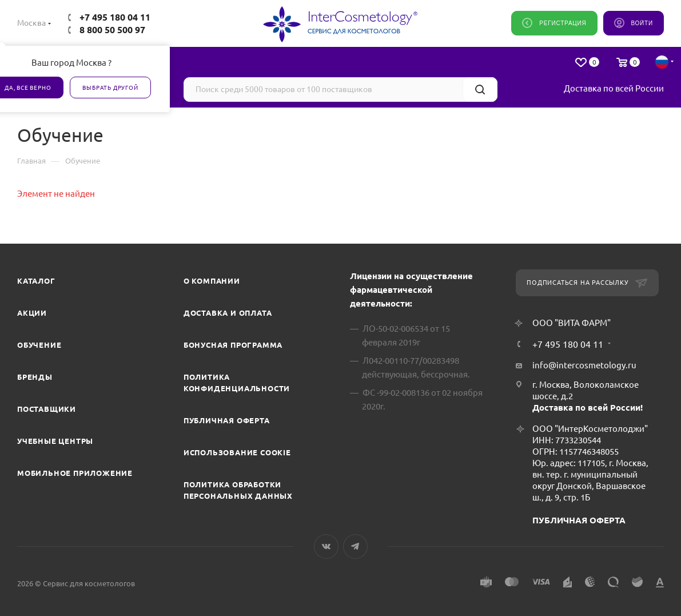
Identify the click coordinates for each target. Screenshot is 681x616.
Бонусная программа (233, 345)
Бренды (35, 377)
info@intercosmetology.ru (584, 365)
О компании (212, 281)
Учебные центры (55, 441)
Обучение (39, 345)
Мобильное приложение (75, 473)
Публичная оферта (227, 420)
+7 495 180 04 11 (115, 17)
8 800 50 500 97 (112, 30)
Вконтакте (326, 547)
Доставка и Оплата (228, 313)
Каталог (36, 281)
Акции (32, 313)
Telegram (355, 547)
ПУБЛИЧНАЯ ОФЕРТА (579, 520)
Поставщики (47, 409)
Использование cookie (237, 452)
